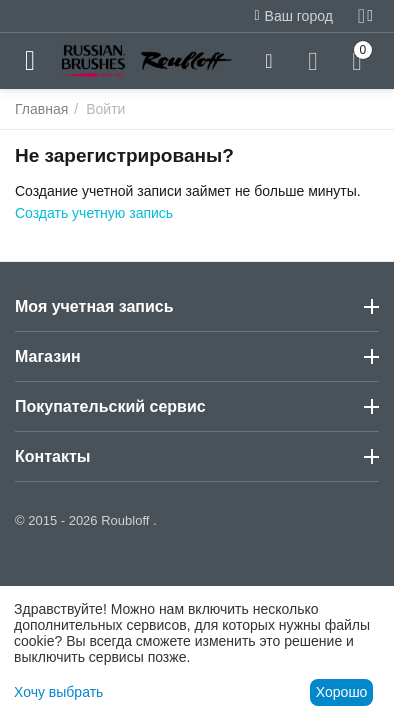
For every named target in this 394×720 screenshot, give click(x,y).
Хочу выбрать (58, 692)
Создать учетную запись (94, 213)
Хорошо (342, 692)
